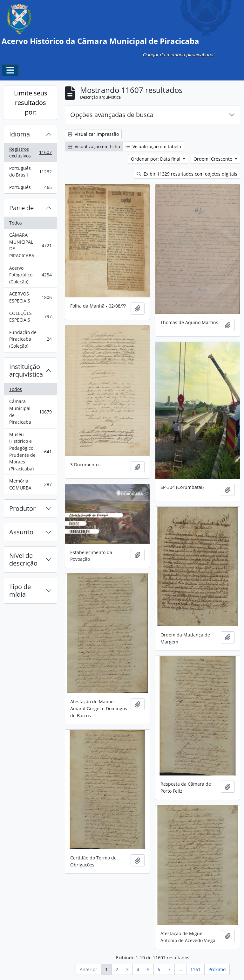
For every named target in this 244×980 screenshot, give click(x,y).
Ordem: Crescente (213, 159)
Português (30, 189)
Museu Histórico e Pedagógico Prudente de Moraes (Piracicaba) (30, 452)
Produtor (22, 508)
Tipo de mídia (20, 591)
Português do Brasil (30, 172)
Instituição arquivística (26, 370)
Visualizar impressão (93, 134)
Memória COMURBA (30, 484)
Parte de (21, 208)
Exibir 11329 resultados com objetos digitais (187, 174)
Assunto (21, 532)
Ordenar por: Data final (156, 159)
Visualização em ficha (94, 146)
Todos (16, 223)
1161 (195, 969)
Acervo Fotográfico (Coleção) (30, 275)
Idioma (20, 134)
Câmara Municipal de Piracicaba (30, 412)
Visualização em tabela (153, 146)
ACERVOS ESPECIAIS (30, 297)
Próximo (217, 969)
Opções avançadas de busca (112, 115)
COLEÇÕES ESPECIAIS (30, 317)
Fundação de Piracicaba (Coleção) (30, 339)
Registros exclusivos (30, 153)
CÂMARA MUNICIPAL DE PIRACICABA (30, 245)
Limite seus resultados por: (31, 103)
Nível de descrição (23, 559)
